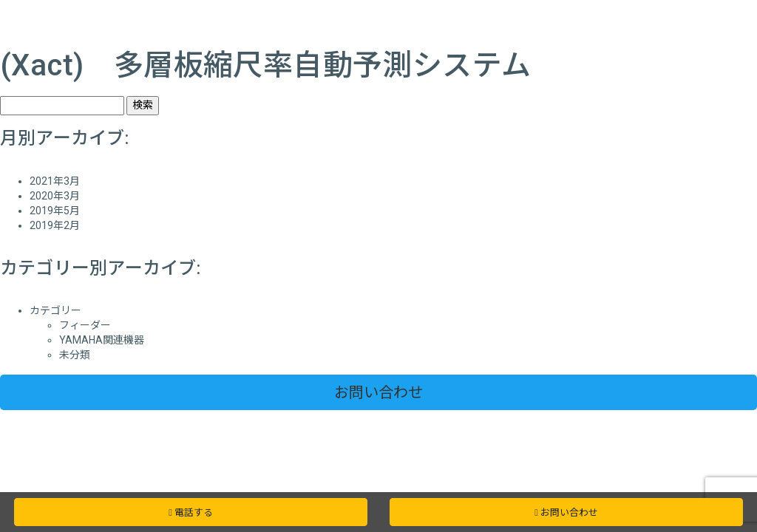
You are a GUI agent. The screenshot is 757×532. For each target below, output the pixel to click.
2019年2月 (55, 225)
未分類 (75, 355)
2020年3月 (55, 196)
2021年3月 (55, 181)
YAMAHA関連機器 (102, 340)
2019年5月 (55, 211)
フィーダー (85, 325)
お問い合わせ (378, 392)
